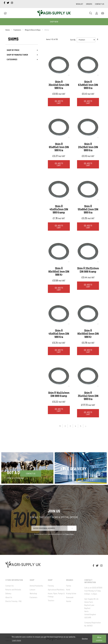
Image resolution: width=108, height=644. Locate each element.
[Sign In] (97, 13)
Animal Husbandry (36, 586)
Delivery (8, 593)
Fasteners (17, 30)
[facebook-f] (5, 3)
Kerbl (68, 590)
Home (8, 30)
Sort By (73, 40)
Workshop (33, 593)
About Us (9, 597)
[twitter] (8, 3)
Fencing (51, 586)
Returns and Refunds (13, 590)
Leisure (32, 590)
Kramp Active (71, 593)
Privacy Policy (69, 534)
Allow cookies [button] (99, 639)
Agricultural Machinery (56, 590)
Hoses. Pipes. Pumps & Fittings (56, 595)
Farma (69, 586)
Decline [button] (85, 639)
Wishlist (80, 4)
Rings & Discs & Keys (33, 30)
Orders (89, 4)
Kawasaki (70, 597)
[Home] (5, 13)
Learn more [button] (17, 640)
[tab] (22, 50)
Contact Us (100, 4)
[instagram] (12, 3)
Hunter (69, 601)
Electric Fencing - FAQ (13, 601)
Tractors (51, 600)
